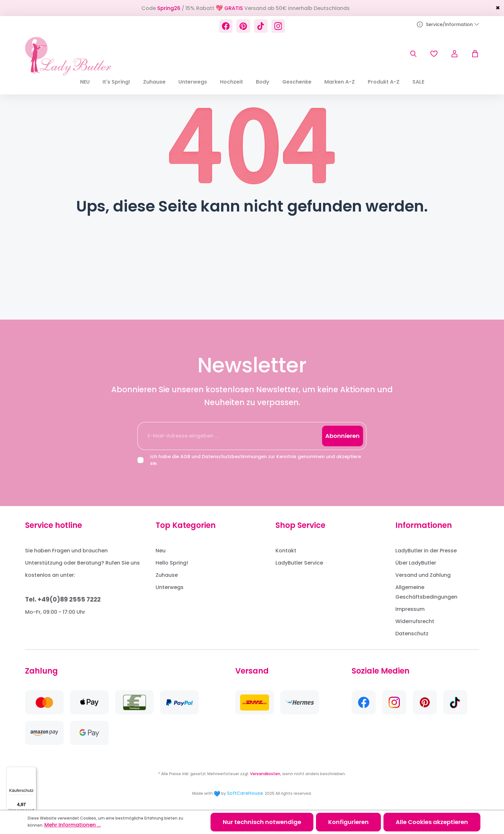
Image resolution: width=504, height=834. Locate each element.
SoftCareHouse (245, 793)
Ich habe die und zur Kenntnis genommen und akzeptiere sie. (256, 460)
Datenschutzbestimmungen (234, 457)
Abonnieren (342, 436)
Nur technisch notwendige (262, 822)
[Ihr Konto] (455, 54)
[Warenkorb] (472, 54)
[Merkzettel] (434, 54)
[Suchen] (413, 54)
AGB (185, 457)
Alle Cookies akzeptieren (432, 822)
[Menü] (32, 771)
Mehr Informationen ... (73, 825)
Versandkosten (265, 774)
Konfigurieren (348, 822)
